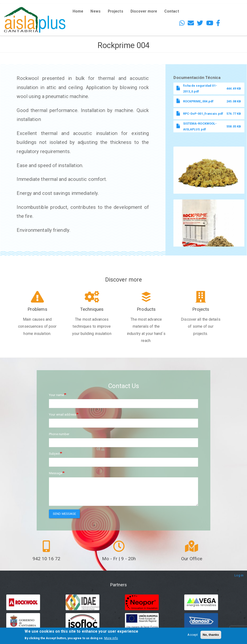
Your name (56, 395)
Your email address (63, 414)
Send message (64, 514)
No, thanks (211, 635)
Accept (193, 635)
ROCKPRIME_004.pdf (198, 101)
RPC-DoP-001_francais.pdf (203, 114)
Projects (116, 11)
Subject (54, 454)
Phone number (59, 434)
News (95, 11)
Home (78, 11)
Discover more (144, 11)
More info (111, 638)
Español (233, 15)
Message (56, 473)
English (232, 8)
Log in (239, 575)
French (232, 22)
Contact (172, 11)
